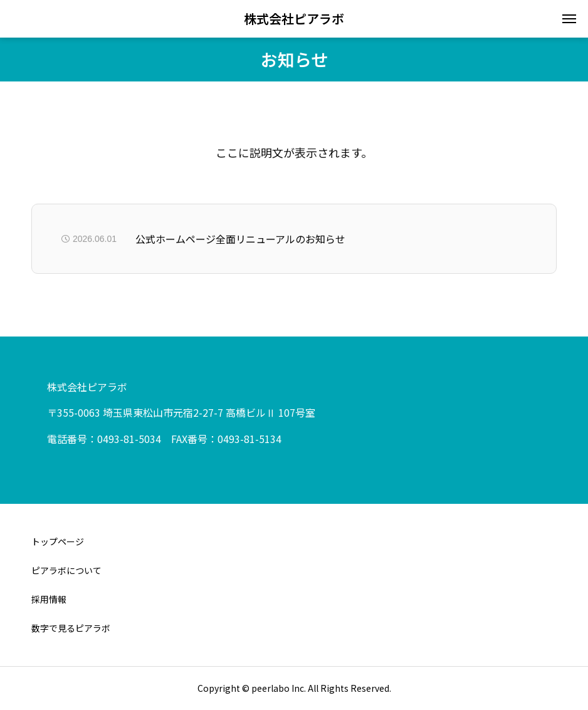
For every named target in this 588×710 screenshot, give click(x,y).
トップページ (58, 541)
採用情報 (49, 599)
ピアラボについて (66, 570)
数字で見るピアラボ (71, 628)
